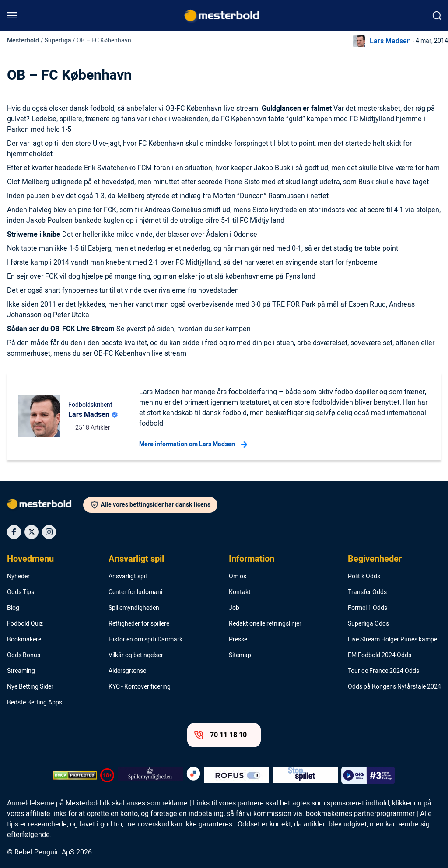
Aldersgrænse (127, 671)
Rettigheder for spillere (139, 624)
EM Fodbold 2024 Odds (380, 655)
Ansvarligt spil (136, 559)
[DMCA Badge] (75, 775)
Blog (13, 608)
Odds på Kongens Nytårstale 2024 (394, 687)
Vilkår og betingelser (136, 655)
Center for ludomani (135, 592)
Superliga (58, 40)
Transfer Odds (367, 592)
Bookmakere (24, 640)
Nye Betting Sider (30, 687)
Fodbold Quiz (25, 624)
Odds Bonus (24, 655)
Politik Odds (364, 577)
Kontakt (240, 592)
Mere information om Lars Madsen (193, 444)
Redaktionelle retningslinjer (265, 624)
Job (234, 608)
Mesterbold (23, 40)
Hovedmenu (30, 559)
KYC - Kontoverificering (140, 687)
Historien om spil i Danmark (145, 640)
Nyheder (18, 577)
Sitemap (240, 655)
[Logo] (45, 506)
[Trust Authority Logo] (150, 775)
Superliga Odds (368, 624)
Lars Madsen (390, 41)
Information (252, 559)
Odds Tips (21, 592)
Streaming (21, 671)
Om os (238, 577)
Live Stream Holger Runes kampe (392, 640)
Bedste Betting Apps (35, 703)
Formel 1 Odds (367, 608)
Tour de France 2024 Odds (383, 671)
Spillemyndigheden (134, 608)
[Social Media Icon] (14, 532)
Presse (238, 640)
